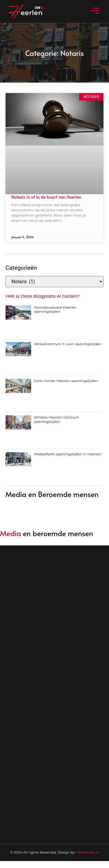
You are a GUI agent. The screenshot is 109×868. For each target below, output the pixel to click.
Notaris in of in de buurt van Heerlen (46, 197)
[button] (95, 12)
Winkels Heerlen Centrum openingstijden (57, 419)
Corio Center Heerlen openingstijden (66, 381)
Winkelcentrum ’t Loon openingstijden (68, 344)
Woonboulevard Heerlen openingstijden (55, 309)
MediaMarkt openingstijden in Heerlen (68, 454)
